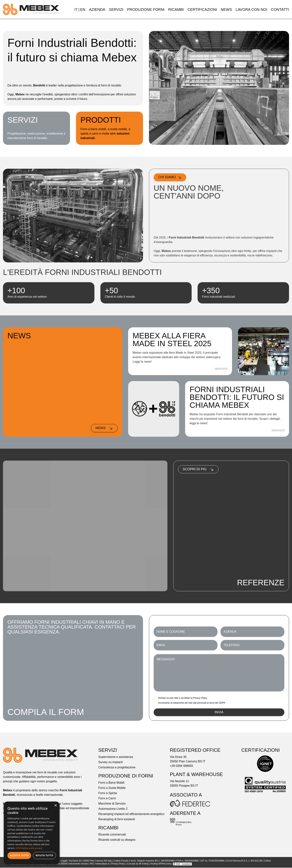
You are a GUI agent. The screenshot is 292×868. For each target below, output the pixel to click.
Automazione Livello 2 (113, 809)
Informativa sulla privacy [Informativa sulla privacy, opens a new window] (29, 848)
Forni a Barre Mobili (111, 783)
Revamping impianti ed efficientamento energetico (131, 815)
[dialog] (32, 833)
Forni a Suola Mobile (112, 788)
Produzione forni (146, 10)
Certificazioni (202, 10)
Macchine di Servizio (112, 804)
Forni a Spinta (108, 794)
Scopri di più (200, 470)
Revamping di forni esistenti (117, 820)
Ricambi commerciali (112, 835)
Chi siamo (171, 177)
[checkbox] (155, 698)
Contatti (280, 10)
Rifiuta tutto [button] (44, 855)
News (226, 10)
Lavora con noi (251, 10)
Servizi (116, 10)
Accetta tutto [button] (19, 855)
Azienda (97, 10)
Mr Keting (143, 864)
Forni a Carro (107, 799)
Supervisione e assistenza (116, 757)
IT (76, 10)
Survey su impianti (111, 763)
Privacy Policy (200, 698)
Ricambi (176, 10)
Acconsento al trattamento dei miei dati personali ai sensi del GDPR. (192, 703)
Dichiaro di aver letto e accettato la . (183, 698)
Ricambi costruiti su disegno (117, 840)
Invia (219, 713)
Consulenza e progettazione (117, 768)
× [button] (55, 806)
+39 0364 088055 (181, 766)
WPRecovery (165, 864)
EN (83, 10)
